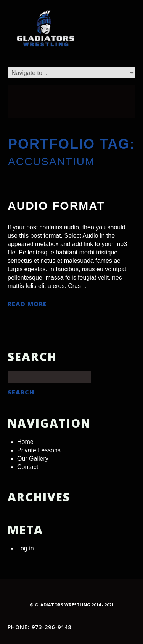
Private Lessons (39, 450)
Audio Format (56, 206)
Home (25, 442)
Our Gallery (33, 459)
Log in (26, 548)
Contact (28, 467)
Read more (27, 304)
